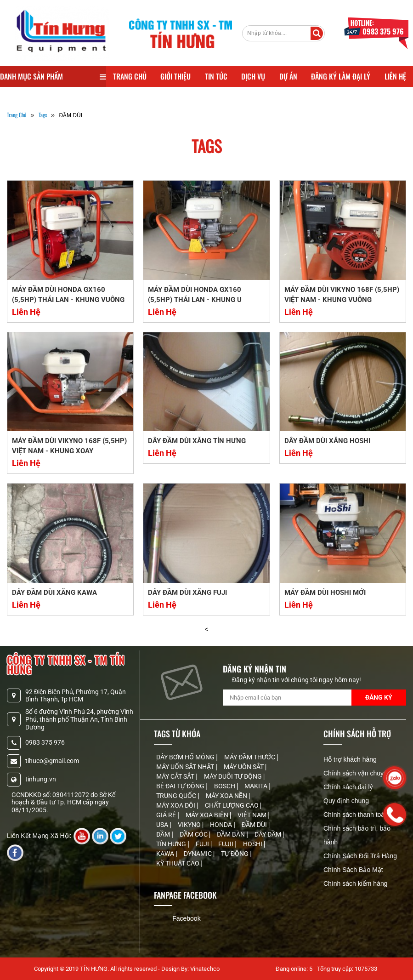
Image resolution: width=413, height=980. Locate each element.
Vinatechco (205, 969)
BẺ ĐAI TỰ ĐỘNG (181, 786)
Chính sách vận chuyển (357, 773)
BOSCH (225, 786)
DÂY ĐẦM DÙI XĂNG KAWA (54, 593)
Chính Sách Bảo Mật (353, 870)
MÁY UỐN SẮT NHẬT (186, 767)
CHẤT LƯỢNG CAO (232, 805)
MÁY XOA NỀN (227, 796)
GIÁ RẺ (167, 815)
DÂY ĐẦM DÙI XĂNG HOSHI (327, 441)
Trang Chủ (130, 76)
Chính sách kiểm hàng (356, 883)
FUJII (226, 844)
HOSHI (253, 844)
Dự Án (288, 76)
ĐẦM (164, 834)
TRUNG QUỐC (177, 796)
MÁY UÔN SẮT (244, 767)
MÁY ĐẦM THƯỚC (250, 757)
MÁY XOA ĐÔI (176, 805)
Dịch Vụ (253, 76)
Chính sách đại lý (348, 787)
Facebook (186, 918)
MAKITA (257, 786)
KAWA (166, 854)
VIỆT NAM (253, 815)
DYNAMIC (198, 854)
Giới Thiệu (175, 76)
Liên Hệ (395, 76)
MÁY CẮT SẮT (176, 776)
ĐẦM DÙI (255, 825)
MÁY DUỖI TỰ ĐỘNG (234, 776)
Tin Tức (216, 76)
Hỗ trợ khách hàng (350, 759)
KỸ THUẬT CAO (178, 863)
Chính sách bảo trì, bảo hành (357, 835)
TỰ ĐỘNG (235, 854)
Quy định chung (346, 801)
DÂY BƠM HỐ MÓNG (186, 757)
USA (163, 825)
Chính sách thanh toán (356, 815)
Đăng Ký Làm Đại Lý (341, 76)
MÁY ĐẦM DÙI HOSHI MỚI (325, 593)
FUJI (203, 844)
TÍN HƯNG (172, 844)
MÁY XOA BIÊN (208, 815)
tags (43, 115)
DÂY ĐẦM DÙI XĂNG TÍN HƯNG (197, 441)
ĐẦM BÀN (232, 834)
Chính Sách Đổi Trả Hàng (360, 856)
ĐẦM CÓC (194, 834)
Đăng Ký (379, 697)
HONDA (222, 825)
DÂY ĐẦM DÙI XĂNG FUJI (187, 593)
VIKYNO (190, 825)
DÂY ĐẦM (269, 834)
